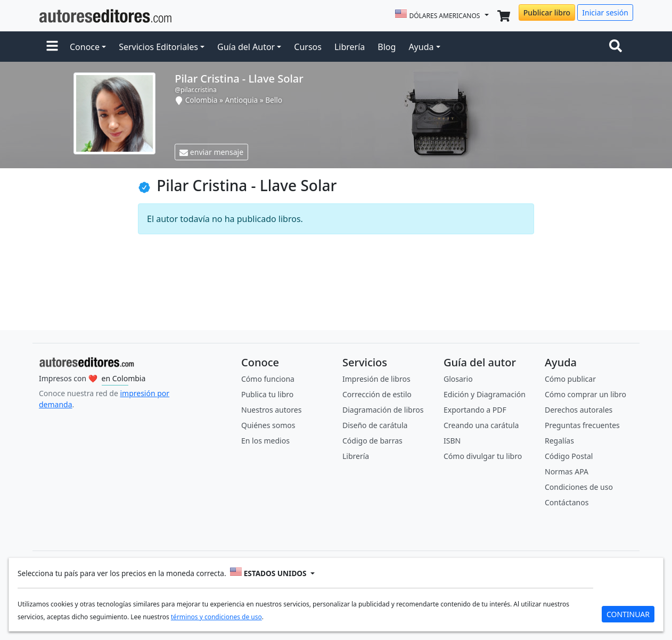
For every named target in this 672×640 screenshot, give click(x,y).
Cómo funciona (268, 379)
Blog (387, 47)
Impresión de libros (376, 379)
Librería (350, 47)
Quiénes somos (268, 425)
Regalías (559, 441)
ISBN (452, 441)
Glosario (458, 379)
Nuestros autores (271, 410)
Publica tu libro (267, 394)
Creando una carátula (481, 425)
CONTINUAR (628, 614)
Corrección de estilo (377, 394)
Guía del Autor (246, 47)
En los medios (265, 441)
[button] (52, 47)
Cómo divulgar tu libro (483, 456)
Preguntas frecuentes (582, 425)
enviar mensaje (211, 152)
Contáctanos (567, 502)
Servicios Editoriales (158, 47)
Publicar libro (547, 13)
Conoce (85, 47)
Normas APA (567, 471)
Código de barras (372, 441)
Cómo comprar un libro (585, 394)
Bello (274, 100)
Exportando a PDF (475, 410)
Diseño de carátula (375, 425)
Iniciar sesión (605, 13)
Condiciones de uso (579, 487)
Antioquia (242, 100)
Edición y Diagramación (485, 394)
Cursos (308, 47)
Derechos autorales (579, 410)
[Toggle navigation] (618, 47)
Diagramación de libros (383, 410)
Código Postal (569, 456)
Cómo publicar (570, 379)
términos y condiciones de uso (216, 617)
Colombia (202, 100)
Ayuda (421, 47)
